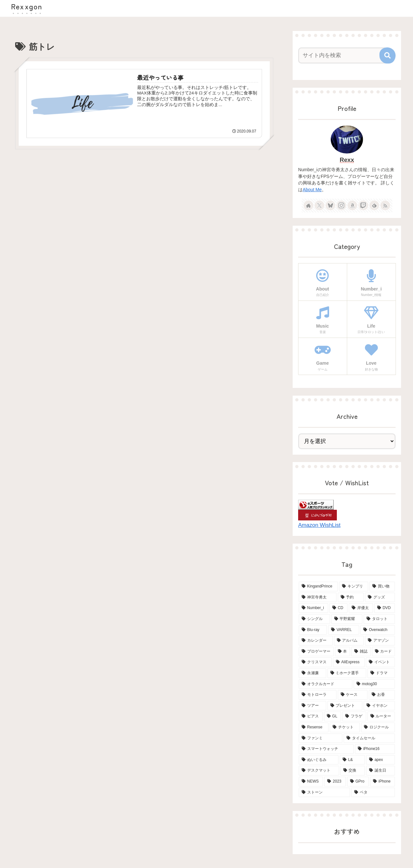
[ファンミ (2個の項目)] (321, 738)
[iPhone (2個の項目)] (383, 782)
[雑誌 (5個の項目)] (361, 652)
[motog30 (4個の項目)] (374, 684)
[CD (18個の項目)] (338, 608)
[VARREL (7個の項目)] (344, 630)
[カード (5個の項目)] (384, 652)
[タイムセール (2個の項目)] (369, 738)
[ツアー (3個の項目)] (312, 706)
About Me (312, 190)
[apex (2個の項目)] (381, 760)
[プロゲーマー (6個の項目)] (316, 652)
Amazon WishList (319, 525)
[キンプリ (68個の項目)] (354, 587)
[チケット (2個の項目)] (345, 727)
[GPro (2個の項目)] (358, 782)
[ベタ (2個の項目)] (373, 793)
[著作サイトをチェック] (308, 205)
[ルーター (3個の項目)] (381, 716)
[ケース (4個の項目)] (353, 695)
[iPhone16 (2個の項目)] (375, 749)
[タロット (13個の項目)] (379, 619)
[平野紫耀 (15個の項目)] (347, 619)
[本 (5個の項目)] (343, 652)
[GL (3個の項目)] (333, 716)
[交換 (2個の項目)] (353, 771)
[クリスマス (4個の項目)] (315, 662)
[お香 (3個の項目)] (382, 695)
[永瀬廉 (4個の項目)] (312, 673)
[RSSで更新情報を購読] (385, 205)
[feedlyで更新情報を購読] (374, 205)
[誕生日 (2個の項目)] (381, 771)
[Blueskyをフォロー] (330, 205)
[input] (343, 55)
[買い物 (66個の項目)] (382, 587)
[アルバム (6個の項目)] (349, 641)
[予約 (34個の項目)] (351, 597)
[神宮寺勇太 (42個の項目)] (318, 597)
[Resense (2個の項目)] (314, 727)
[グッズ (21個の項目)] (380, 597)
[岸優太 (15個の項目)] (361, 608)
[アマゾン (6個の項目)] (380, 641)
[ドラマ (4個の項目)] (381, 673)
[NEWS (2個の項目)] (311, 782)
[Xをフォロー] (319, 205)
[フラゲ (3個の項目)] (354, 716)
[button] (388, 55)
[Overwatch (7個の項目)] (378, 630)
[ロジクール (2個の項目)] (378, 727)
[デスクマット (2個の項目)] (319, 771)
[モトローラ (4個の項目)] (318, 695)
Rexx (347, 160)
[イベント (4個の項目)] (380, 662)
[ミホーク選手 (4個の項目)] (347, 673)
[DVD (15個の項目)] (385, 608)
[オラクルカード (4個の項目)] (326, 684)
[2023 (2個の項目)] (335, 782)
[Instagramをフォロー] (341, 205)
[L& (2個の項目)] (352, 760)
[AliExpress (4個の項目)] (349, 662)
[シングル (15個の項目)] (314, 619)
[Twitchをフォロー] (363, 205)
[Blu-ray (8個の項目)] (313, 630)
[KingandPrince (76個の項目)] (318, 587)
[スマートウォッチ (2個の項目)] (326, 749)
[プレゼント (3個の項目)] (345, 706)
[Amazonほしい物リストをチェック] (352, 205)
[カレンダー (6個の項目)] (316, 641)
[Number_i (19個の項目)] (313, 608)
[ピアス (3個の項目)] (311, 716)
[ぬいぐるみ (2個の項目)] (319, 760)
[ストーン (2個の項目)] (324, 793)
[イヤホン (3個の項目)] (379, 706)
